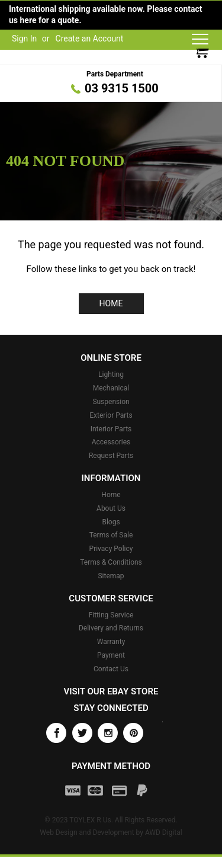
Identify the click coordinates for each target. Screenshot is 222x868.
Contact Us (111, 669)
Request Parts (111, 456)
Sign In (24, 39)
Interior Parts (111, 429)
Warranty (111, 642)
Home (111, 303)
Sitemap (111, 576)
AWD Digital (164, 832)
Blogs (111, 522)
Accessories (111, 442)
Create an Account (90, 39)
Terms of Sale (111, 535)
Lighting (111, 374)
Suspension (111, 402)
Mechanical (111, 388)
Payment (111, 655)
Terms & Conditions (111, 562)
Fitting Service (111, 615)
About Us (111, 508)
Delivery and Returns (111, 628)
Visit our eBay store (111, 691)
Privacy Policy (111, 549)
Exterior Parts (111, 415)
